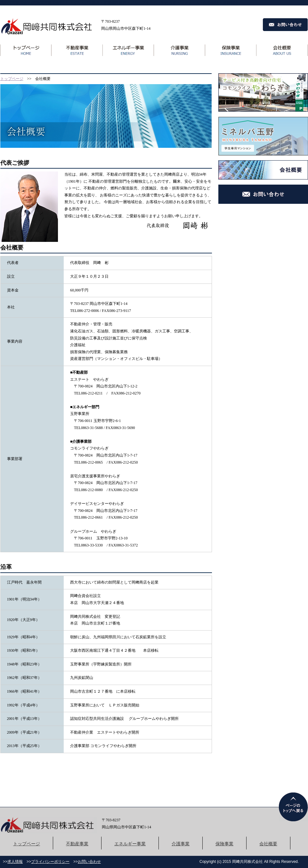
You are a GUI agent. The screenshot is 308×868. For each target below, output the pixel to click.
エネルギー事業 (130, 844)
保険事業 (224, 844)
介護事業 (181, 844)
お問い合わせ (89, 862)
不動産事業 (77, 844)
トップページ (12, 79)
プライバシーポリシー (50, 862)
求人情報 (15, 862)
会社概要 (268, 844)
